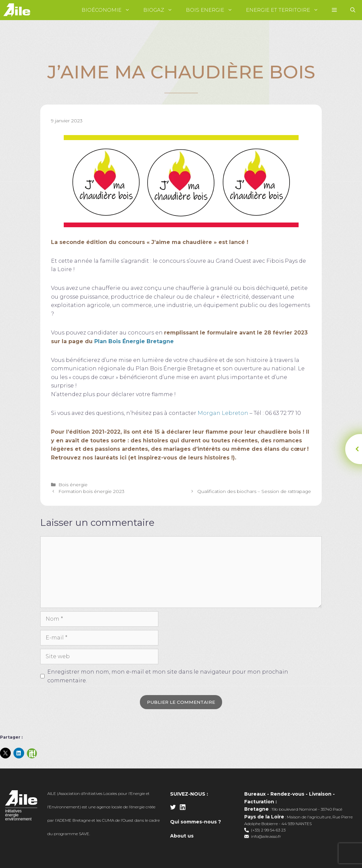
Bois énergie (73, 485)
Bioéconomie (109, 10)
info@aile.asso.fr (266, 836)
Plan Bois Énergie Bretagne (134, 341)
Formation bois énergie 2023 (91, 491)
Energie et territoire (286, 10)
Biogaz (161, 10)
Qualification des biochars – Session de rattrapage (254, 491)
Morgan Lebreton (223, 413)
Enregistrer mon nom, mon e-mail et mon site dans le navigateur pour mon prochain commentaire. (168, 676)
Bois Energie (213, 10)
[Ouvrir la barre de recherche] (353, 10)
